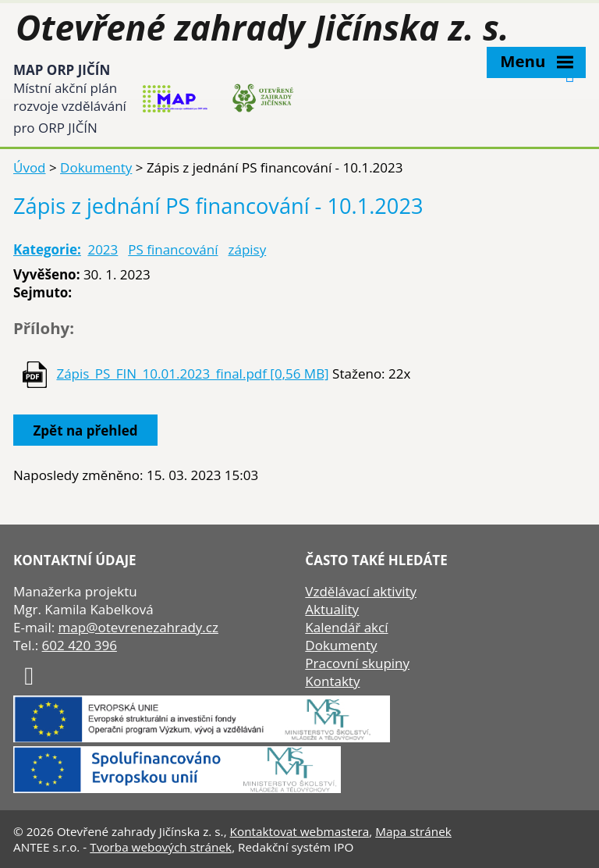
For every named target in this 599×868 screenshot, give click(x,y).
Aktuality (332, 609)
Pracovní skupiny (357, 663)
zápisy (247, 249)
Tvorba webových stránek (161, 847)
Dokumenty (96, 167)
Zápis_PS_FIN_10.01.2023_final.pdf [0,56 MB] (192, 374)
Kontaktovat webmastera (300, 831)
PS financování (173, 249)
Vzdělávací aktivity (361, 591)
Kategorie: (47, 249)
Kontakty (332, 681)
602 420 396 (80, 645)
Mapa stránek (413, 831)
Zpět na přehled (86, 430)
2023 (103, 249)
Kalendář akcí (346, 627)
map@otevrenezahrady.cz (138, 627)
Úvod (30, 167)
